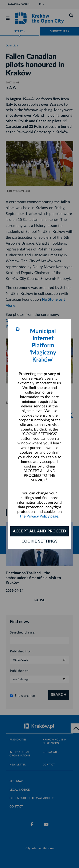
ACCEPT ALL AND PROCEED (39, 531)
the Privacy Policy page (39, 516)
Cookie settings (39, 541)
